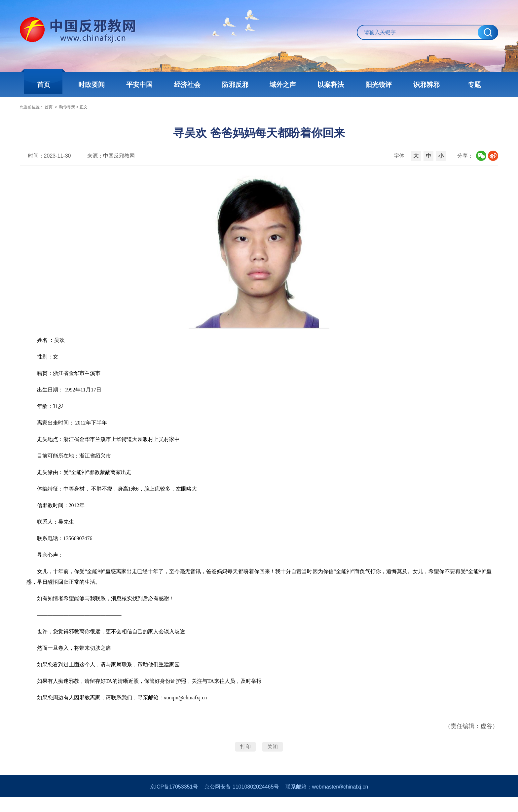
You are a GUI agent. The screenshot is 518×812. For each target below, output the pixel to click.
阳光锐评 (375, 85)
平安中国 (143, 85)
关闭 (273, 757)
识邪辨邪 (421, 85)
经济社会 (190, 85)
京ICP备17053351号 (174, 802)
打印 (245, 757)
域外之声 (282, 85)
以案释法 (328, 85)
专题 (467, 85)
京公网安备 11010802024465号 (242, 802)
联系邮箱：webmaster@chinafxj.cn (327, 802)
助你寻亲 (95, 111)
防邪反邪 (236, 85)
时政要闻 (97, 85)
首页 (51, 85)
